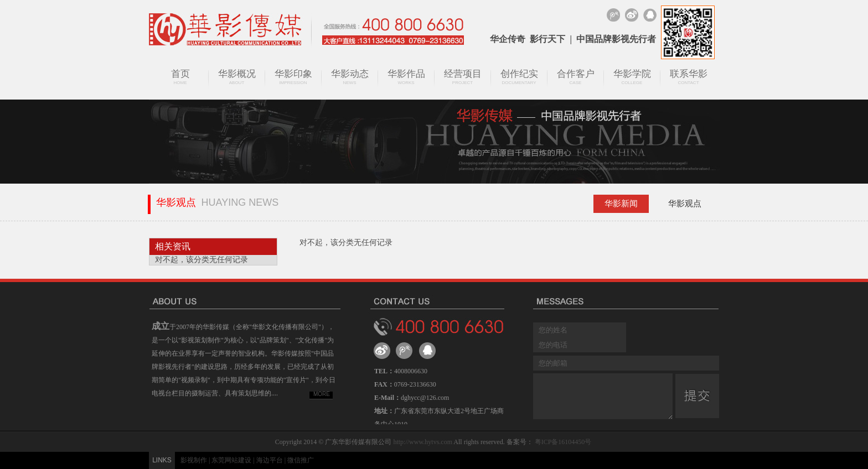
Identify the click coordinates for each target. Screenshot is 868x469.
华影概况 (237, 77)
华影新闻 (621, 204)
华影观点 (685, 204)
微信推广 (301, 460)
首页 (180, 77)
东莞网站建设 (231, 460)
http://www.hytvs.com (423, 442)
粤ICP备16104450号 (563, 442)
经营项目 (463, 77)
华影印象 (293, 77)
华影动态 (350, 77)
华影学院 (632, 77)
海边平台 (270, 460)
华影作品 (406, 77)
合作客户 (576, 77)
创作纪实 (519, 77)
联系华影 (689, 77)
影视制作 (194, 460)
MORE (322, 394)
